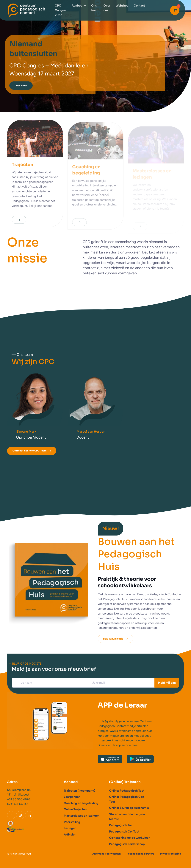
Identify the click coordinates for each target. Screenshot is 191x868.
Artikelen (70, 834)
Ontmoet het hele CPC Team (32, 451)
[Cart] (175, 10)
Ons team (95, 8)
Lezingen (70, 828)
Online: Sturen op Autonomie (129, 808)
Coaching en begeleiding (81, 803)
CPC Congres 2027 (61, 10)
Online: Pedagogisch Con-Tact (127, 799)
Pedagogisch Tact (121, 825)
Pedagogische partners (140, 854)
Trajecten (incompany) (79, 791)
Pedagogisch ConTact (124, 831)
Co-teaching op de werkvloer (129, 838)
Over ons (107, 8)
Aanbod (77, 6)
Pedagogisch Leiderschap (127, 844)
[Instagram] (20, 815)
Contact (139, 6)
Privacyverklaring (170, 854)
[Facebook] (11, 815)
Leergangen (72, 797)
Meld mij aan (167, 683)
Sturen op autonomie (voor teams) (127, 817)
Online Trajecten (75, 809)
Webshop (122, 6)
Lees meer (21, 85)
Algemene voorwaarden (107, 854)
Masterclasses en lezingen (82, 816)
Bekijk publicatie (116, 639)
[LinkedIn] (29, 815)
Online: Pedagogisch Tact (127, 791)
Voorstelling (72, 822)
